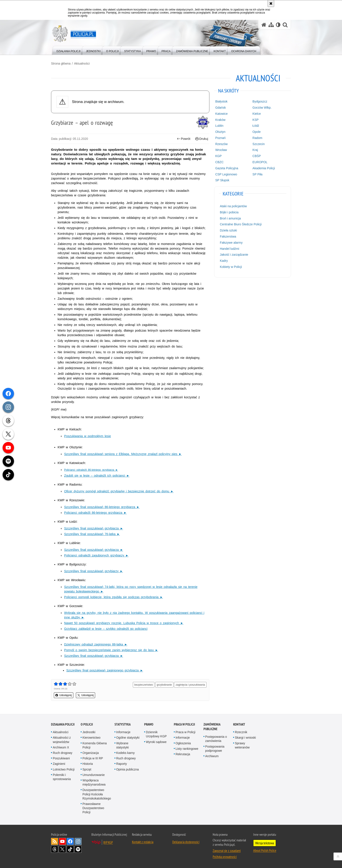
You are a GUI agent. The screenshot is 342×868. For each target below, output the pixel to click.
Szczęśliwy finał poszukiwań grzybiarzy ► (93, 571)
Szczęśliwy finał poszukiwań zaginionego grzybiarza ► (105, 670)
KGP (219, 156)
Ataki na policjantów (233, 206)
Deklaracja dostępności (186, 842)
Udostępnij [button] (64, 695)
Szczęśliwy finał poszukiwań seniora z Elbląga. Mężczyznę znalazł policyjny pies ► (123, 454)
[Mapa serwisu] (271, 25)
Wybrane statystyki (123, 745)
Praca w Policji (184, 724)
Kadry (224, 261)
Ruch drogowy (63, 753)
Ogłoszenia (183, 743)
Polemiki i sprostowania (62, 777)
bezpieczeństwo (144, 685)
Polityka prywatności (225, 857)
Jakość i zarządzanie (234, 255)
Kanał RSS (55, 841)
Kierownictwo (91, 738)
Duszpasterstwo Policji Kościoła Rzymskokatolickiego (97, 794)
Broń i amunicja (230, 218)
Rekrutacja (183, 754)
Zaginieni (59, 764)
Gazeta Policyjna (227, 168)
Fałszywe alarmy (231, 243)
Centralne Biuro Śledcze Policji (241, 224)
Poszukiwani (61, 758)
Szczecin (259, 144)
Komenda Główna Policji (95, 745)
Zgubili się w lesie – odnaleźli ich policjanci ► (97, 476)
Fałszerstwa (228, 236)
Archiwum (212, 756)
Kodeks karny (126, 753)
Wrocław (221, 150)
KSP (256, 120)
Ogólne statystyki (128, 738)
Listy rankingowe (187, 749)
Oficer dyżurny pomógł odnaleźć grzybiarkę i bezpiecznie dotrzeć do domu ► (119, 491)
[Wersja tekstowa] (278, 25)
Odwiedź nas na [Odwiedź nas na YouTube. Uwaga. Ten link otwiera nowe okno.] (62, 841)
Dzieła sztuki (228, 230)
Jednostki (89, 732)
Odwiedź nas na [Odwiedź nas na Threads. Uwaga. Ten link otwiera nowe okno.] (55, 849)
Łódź (256, 126)
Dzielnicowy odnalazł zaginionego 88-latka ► (96, 644)
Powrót (184, 139)
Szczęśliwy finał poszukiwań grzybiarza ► (94, 528)
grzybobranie (164, 685)
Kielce (257, 114)
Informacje (123, 732)
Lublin (219, 126)
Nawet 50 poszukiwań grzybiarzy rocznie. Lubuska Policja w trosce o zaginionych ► (124, 623)
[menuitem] (68, 50)
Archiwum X (61, 747)
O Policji (87, 724)
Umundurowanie (94, 775)
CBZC (219, 162)
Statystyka (123, 724)
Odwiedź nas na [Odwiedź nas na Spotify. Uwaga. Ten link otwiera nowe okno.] (78, 849)
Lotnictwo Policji (64, 769)
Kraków (220, 120)
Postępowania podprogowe (215, 749)
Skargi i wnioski (245, 738)
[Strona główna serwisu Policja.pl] (264, 25)
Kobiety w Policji (231, 267)
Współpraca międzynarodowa (94, 782)
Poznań (220, 138)
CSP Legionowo (226, 174)
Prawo (149, 724)
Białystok (221, 101)
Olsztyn (220, 132)
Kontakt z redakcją (143, 842)
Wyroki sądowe (156, 742)
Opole (257, 132)
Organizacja (91, 753)
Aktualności (82, 63)
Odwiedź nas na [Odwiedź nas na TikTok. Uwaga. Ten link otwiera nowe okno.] (70, 849)
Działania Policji (63, 724)
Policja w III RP (93, 758)
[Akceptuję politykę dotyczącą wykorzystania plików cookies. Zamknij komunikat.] (271, 3)
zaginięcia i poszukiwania (190, 685)
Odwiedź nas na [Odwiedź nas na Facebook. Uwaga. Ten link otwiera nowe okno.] (70, 841)
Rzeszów (221, 144)
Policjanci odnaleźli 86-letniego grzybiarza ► (95, 513)
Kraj (255, 150)
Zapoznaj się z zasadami (227, 851)
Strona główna (61, 63)
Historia (88, 764)
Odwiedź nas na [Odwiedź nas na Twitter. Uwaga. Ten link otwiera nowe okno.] (62, 849)
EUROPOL (260, 162)
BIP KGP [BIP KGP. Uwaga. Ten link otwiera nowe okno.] (108, 842)
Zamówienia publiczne (212, 727)
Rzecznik (241, 732)
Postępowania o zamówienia (216, 739)
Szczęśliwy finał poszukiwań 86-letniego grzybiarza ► (102, 507)
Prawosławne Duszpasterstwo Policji (93, 808)
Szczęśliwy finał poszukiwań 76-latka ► (92, 534)
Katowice (221, 114)
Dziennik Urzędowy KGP (156, 734)
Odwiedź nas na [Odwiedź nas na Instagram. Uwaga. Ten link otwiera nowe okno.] (78, 841)
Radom (257, 138)
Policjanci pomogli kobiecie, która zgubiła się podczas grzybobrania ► (114, 597)
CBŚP (257, 156)
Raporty (122, 764)
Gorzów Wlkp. (262, 108)
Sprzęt (87, 769)
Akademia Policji (264, 168)
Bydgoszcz (260, 101)
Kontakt (239, 724)
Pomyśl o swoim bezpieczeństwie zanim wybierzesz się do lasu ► (111, 650)
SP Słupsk (222, 180)
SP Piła (258, 174)
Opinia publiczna (128, 769)
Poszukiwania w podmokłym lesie (87, 436)
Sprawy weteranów (242, 745)
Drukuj (202, 139)
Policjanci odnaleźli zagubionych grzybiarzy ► (96, 555)
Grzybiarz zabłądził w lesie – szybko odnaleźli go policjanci (106, 629)
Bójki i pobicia (229, 212)
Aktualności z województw (62, 740)
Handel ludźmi (230, 249)
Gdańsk (221, 108)
